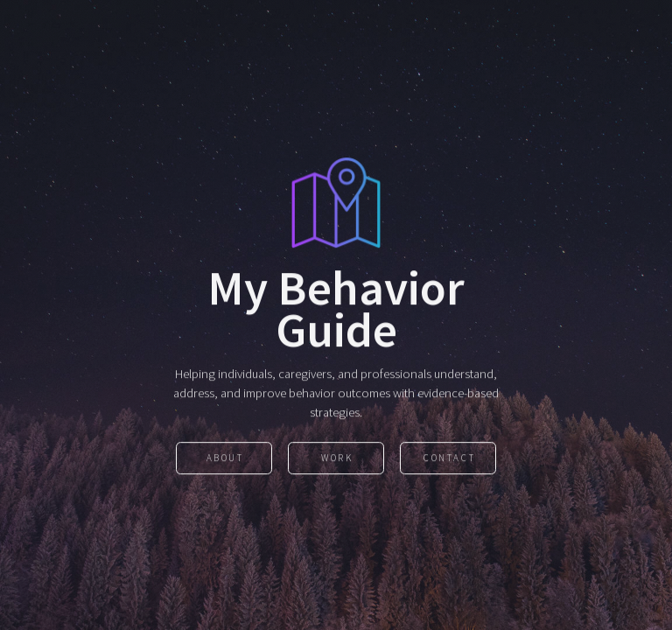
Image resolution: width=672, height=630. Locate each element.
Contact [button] (449, 459)
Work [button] (337, 459)
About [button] (225, 459)
